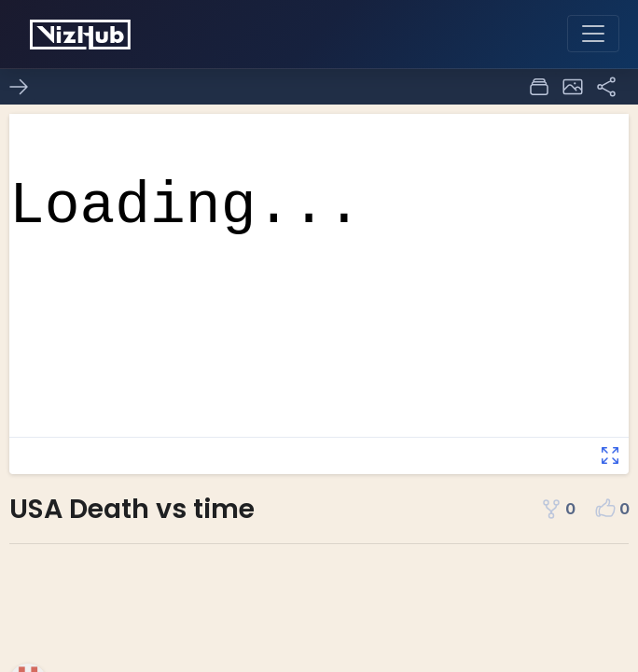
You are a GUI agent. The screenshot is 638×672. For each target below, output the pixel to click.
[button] (573, 87)
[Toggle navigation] (593, 34)
